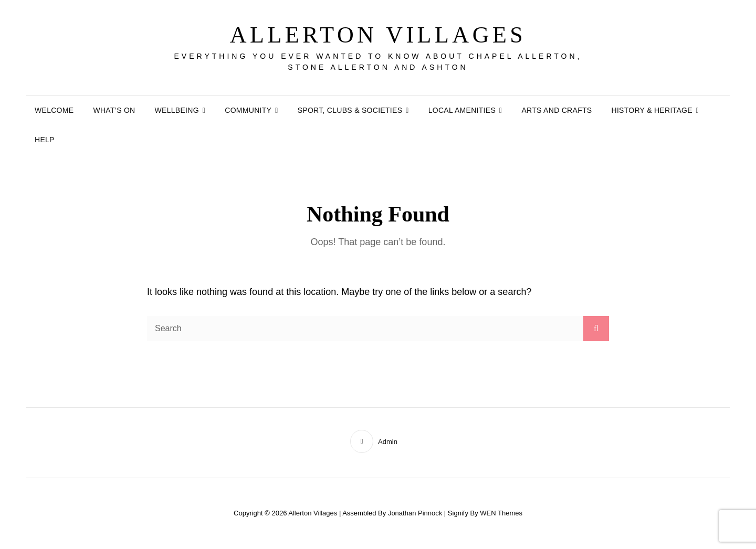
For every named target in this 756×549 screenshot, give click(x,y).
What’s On (114, 110)
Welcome (54, 110)
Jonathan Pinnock (415, 513)
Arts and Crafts (556, 110)
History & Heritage (652, 110)
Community (248, 110)
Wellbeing (177, 110)
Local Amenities (462, 110)
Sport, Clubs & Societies (350, 110)
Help (45, 140)
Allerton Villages (378, 35)
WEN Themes (501, 513)
